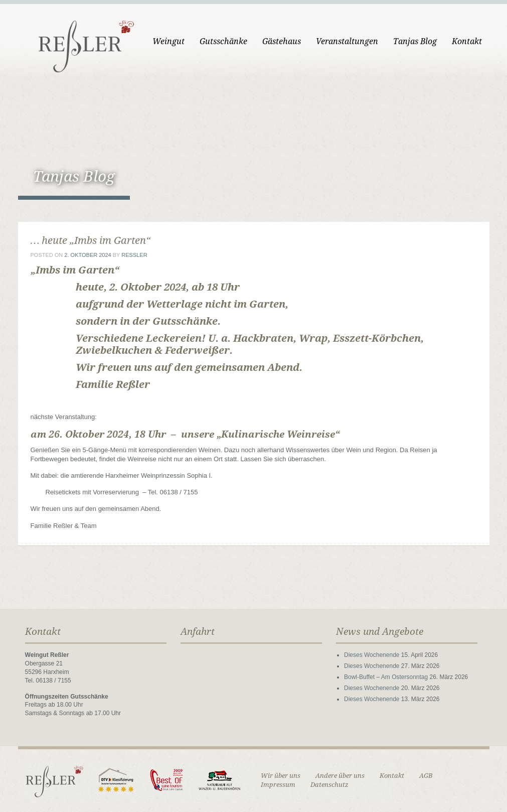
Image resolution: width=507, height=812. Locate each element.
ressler (134, 255)
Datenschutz (329, 785)
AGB (426, 776)
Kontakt (467, 41)
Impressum (278, 785)
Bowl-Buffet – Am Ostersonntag (386, 677)
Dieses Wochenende (372, 655)
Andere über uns (340, 776)
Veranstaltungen (347, 41)
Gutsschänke (223, 41)
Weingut (168, 41)
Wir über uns (281, 776)
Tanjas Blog (415, 41)
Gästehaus (282, 41)
